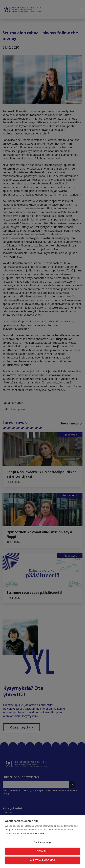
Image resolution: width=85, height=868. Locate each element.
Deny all (42, 851)
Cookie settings (42, 842)
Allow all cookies (42, 860)
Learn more (39, 833)
